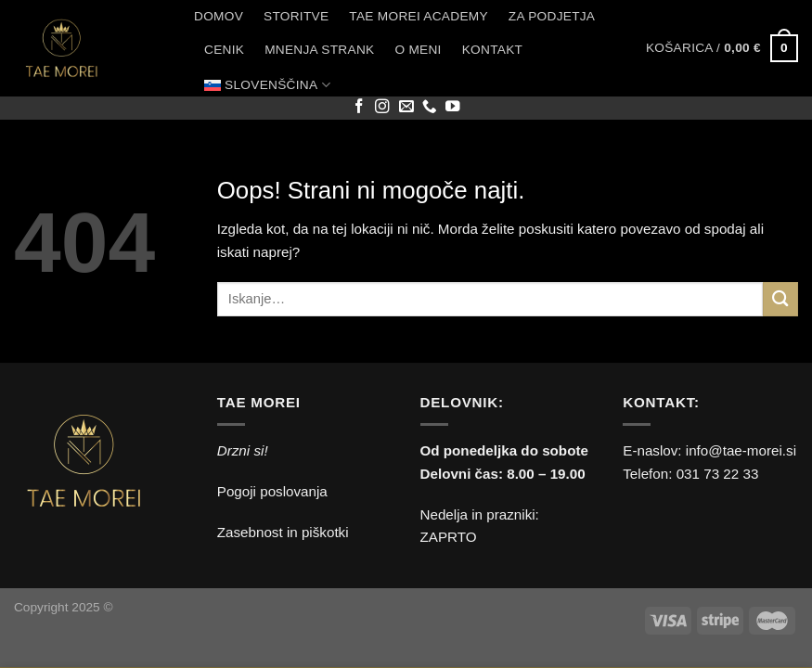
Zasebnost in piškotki (283, 532)
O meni (418, 50)
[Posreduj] (780, 299)
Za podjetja (552, 16)
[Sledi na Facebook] (359, 107)
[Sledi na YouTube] (453, 107)
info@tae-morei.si (741, 450)
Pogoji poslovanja (272, 491)
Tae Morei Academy (419, 16)
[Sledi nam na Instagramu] (382, 107)
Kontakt (492, 50)
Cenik (224, 50)
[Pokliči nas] (430, 107)
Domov (219, 16)
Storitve (296, 16)
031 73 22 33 (718, 474)
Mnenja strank (319, 50)
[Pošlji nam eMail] (406, 107)
